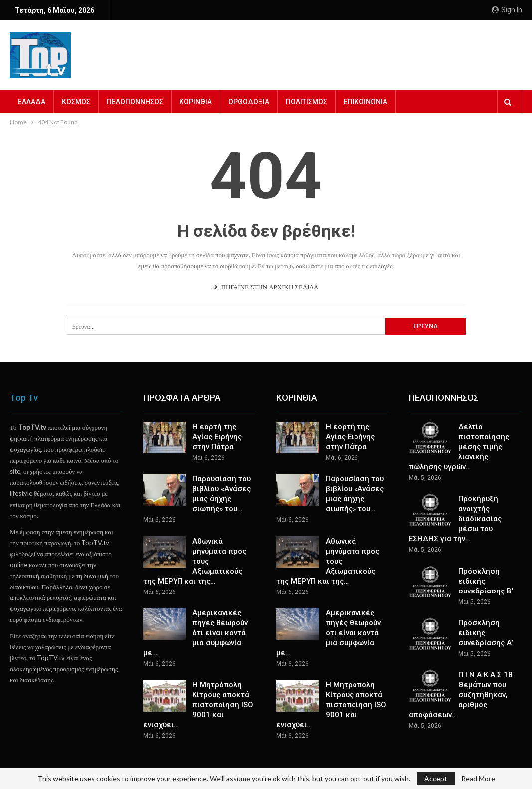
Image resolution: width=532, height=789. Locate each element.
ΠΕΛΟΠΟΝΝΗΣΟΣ (135, 102)
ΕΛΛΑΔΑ (32, 102)
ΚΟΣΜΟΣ (76, 102)
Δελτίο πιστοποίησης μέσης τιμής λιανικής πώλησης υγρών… (459, 447)
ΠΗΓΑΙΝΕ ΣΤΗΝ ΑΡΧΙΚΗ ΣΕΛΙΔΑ (266, 287)
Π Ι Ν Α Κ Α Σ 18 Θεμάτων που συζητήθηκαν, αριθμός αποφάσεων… (461, 695)
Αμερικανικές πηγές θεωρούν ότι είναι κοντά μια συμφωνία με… (195, 633)
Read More (478, 779)
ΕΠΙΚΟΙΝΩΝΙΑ (365, 102)
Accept (436, 778)
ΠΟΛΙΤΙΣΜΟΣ (306, 102)
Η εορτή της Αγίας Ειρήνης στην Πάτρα (217, 437)
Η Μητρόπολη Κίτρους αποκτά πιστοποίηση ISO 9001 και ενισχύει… (198, 705)
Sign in (507, 10)
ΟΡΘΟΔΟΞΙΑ (249, 102)
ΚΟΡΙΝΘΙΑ (196, 102)
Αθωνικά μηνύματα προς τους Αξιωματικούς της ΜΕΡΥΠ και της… (195, 561)
